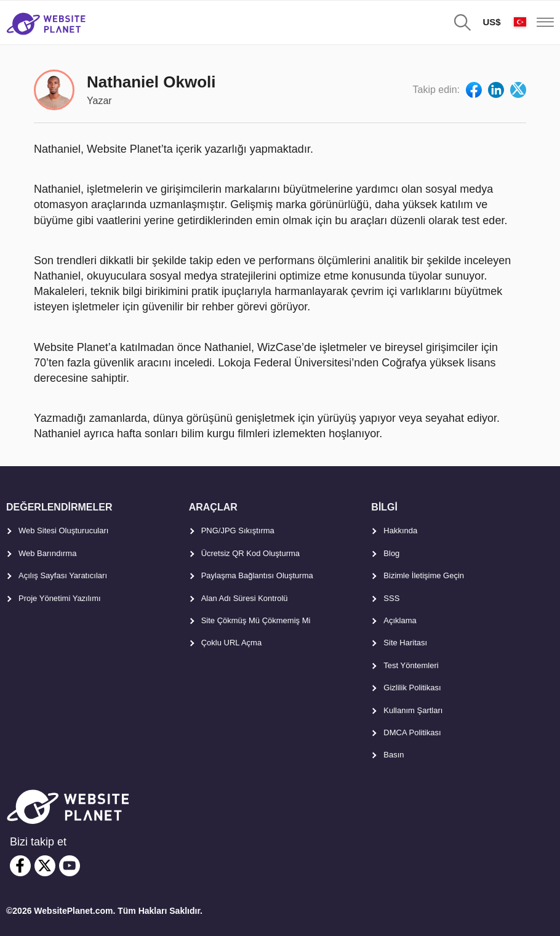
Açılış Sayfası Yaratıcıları (63, 575)
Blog (391, 553)
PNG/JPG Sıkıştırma (238, 531)
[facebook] (20, 866)
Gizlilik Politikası (412, 688)
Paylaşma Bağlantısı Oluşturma (257, 575)
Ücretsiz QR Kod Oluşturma (250, 553)
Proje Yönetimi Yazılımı (60, 598)
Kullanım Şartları (413, 710)
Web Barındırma (47, 553)
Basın (394, 755)
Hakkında (400, 531)
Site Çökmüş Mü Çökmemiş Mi (256, 620)
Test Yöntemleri (411, 665)
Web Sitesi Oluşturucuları (63, 531)
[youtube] (70, 866)
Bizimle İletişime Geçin (424, 575)
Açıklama (400, 620)
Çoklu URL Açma (232, 643)
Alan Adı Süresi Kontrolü (245, 598)
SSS (391, 598)
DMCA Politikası (412, 732)
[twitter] (45, 866)
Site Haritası (405, 643)
